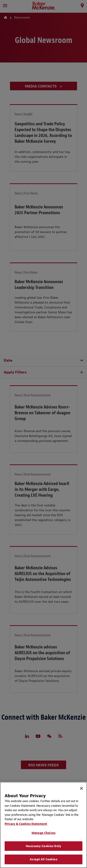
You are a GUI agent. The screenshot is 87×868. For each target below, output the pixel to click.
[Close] (81, 788)
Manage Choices (43, 833)
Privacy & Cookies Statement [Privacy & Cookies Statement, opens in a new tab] (26, 824)
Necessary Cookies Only (43, 846)
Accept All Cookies (43, 859)
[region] (43, 825)
